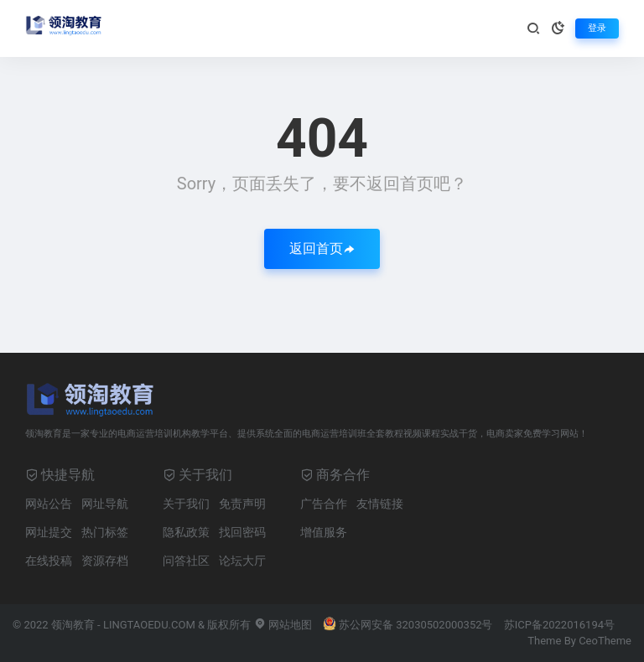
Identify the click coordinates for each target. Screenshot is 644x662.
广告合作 (324, 504)
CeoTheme (605, 641)
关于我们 (186, 504)
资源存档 (105, 561)
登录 (597, 28)
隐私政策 (186, 532)
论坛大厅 (242, 561)
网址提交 (49, 532)
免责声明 (242, 504)
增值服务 (324, 532)
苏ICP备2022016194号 (559, 625)
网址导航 (105, 504)
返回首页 (322, 248)
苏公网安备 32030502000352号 (408, 625)
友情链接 (380, 504)
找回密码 (242, 532)
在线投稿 (49, 561)
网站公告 (49, 504)
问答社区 (186, 561)
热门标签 (105, 532)
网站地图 (283, 625)
